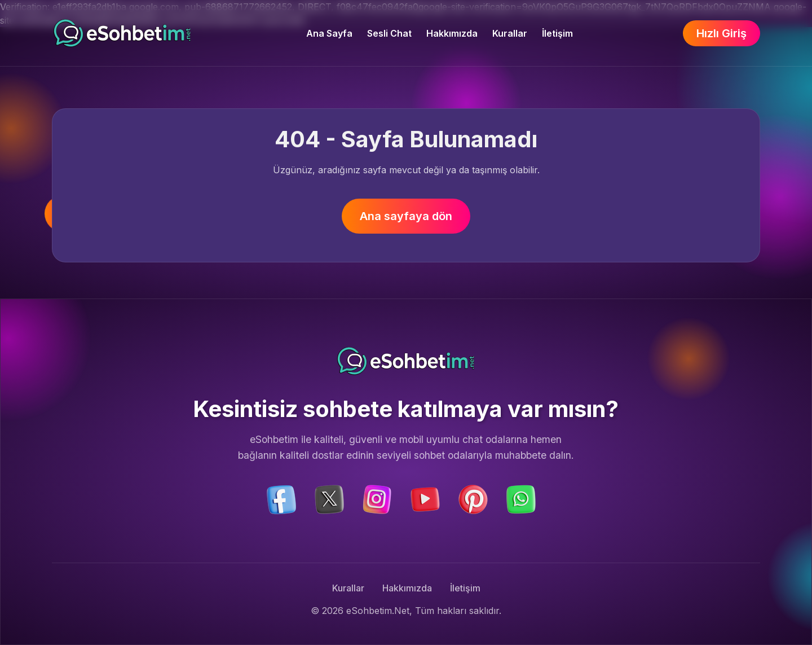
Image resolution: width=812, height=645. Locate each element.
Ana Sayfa (329, 33)
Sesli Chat (389, 33)
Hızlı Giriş (721, 33)
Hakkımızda (452, 33)
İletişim (557, 33)
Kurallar (510, 33)
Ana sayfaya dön (406, 216)
